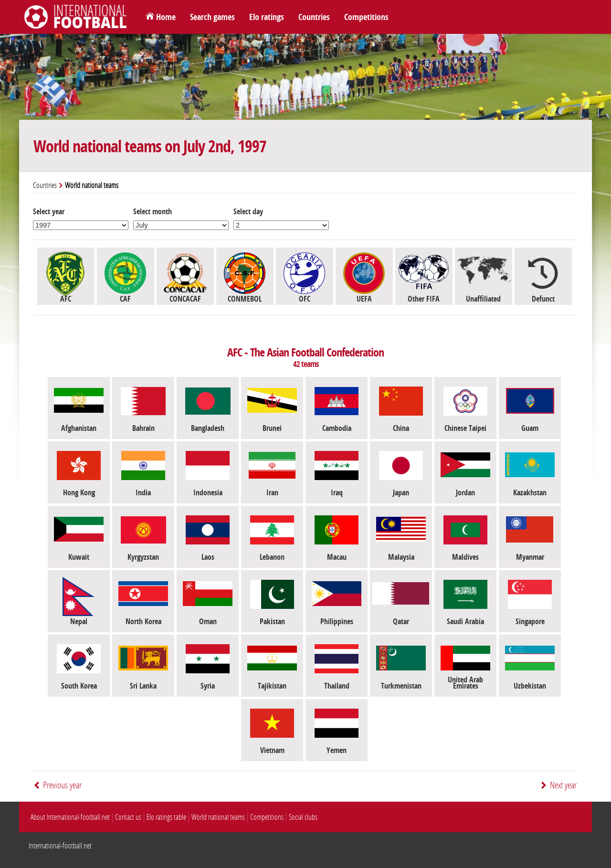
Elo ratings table (166, 817)
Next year (563, 785)
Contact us (128, 817)
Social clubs (303, 817)
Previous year (62, 785)
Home (166, 17)
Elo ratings (267, 17)
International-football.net (60, 846)
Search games (212, 17)
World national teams (218, 817)
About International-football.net (70, 817)
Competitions (366, 17)
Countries (314, 17)
